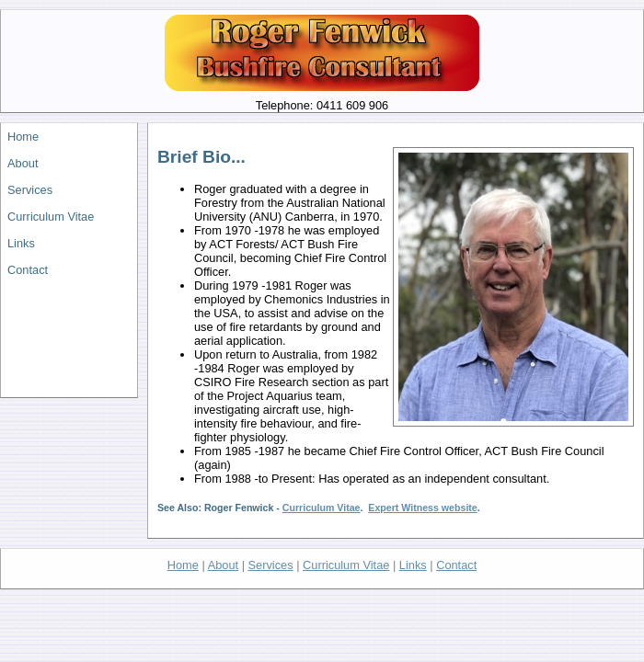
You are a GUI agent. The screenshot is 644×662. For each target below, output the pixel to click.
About (23, 163)
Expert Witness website (422, 508)
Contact (28, 270)
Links (21, 243)
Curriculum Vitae (51, 217)
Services (30, 190)
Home (23, 137)
